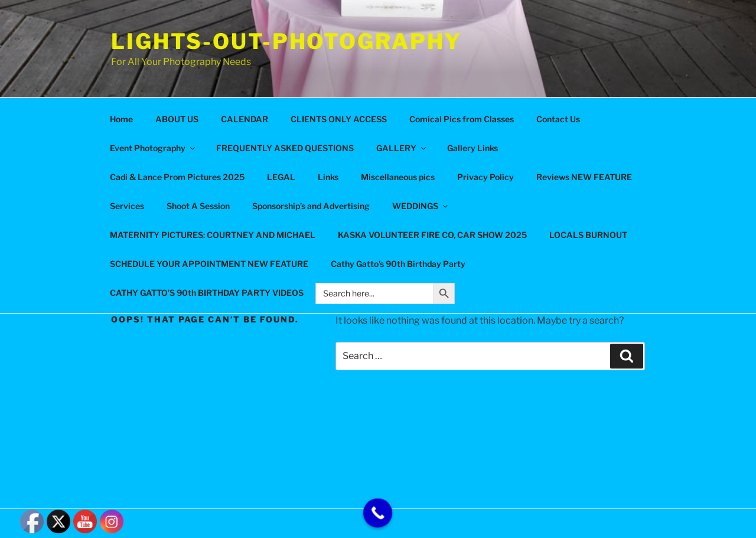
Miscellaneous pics (398, 177)
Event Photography (153, 148)
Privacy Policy (485, 177)
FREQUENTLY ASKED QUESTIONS (285, 148)
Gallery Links (472, 148)
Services (127, 206)
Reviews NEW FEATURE (584, 177)
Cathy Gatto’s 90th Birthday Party (398, 264)
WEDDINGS (421, 206)
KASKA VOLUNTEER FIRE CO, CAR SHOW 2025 (432, 235)
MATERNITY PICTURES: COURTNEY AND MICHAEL (213, 235)
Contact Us (558, 119)
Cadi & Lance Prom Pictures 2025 (177, 177)
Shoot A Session (198, 206)
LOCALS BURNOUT (588, 235)
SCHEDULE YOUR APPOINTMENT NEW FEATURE (209, 264)
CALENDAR (245, 119)
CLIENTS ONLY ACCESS (339, 119)
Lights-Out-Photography (286, 41)
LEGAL (281, 177)
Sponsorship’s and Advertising (311, 206)
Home (121, 119)
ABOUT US (177, 119)
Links (328, 177)
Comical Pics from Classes (462, 119)
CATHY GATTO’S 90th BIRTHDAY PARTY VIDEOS (207, 293)
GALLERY (402, 148)
